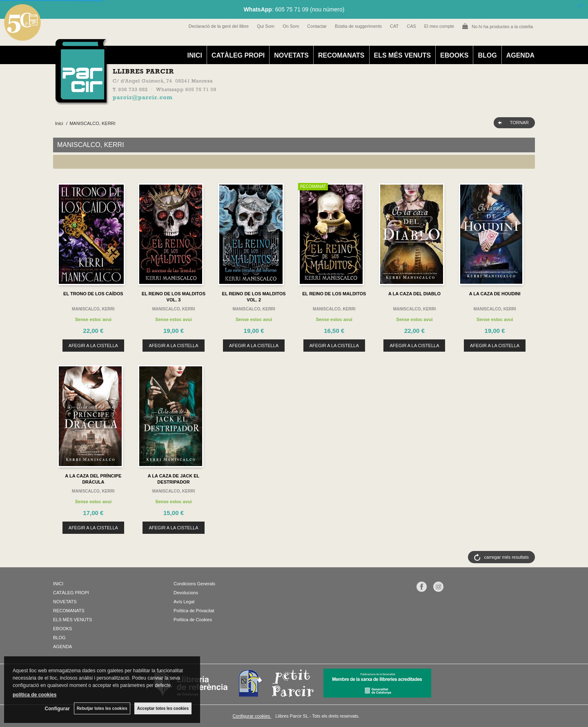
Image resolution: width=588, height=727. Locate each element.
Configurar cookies (252, 716)
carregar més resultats (507, 557)
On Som (291, 26)
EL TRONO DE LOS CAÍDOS (93, 294)
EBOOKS (454, 55)
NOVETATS (291, 55)
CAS (411, 26)
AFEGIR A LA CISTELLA (93, 346)
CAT (394, 26)
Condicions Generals (194, 584)
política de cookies (35, 695)
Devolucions (186, 593)
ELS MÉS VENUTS (403, 55)
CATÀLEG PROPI (238, 55)
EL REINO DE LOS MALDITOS (334, 294)
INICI (194, 55)
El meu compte (439, 26)
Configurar (57, 709)
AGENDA (520, 55)
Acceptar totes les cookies (163, 708)
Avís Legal (184, 602)
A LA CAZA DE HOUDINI (495, 294)
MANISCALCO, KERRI (93, 309)
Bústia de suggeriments (358, 26)
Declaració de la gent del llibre (219, 26)
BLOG (487, 55)
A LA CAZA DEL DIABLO (414, 294)
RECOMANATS (341, 55)
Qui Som (266, 26)
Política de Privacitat (194, 611)
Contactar (317, 26)
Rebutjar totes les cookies (102, 708)
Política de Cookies (193, 620)
